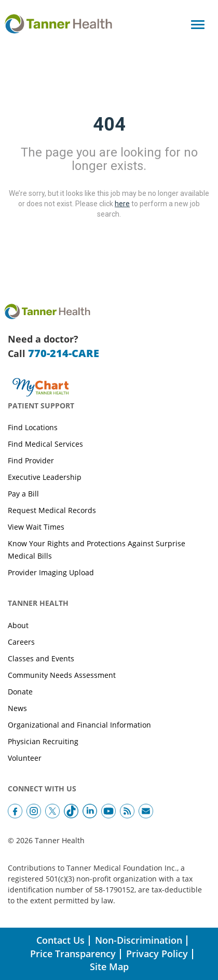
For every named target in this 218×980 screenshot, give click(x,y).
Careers (21, 642)
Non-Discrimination (139, 940)
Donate (20, 692)
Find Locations (33, 427)
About (18, 625)
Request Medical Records (52, 510)
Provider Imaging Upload (51, 572)
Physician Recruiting (43, 741)
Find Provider (31, 460)
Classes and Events (41, 658)
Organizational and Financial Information (79, 725)
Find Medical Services (45, 444)
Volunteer (25, 758)
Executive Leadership (45, 477)
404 (109, 124)
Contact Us (60, 940)
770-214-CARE (64, 353)
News (17, 708)
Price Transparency (73, 954)
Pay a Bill (23, 494)
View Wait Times (36, 527)
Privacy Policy (157, 954)
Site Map (109, 967)
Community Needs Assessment (62, 675)
